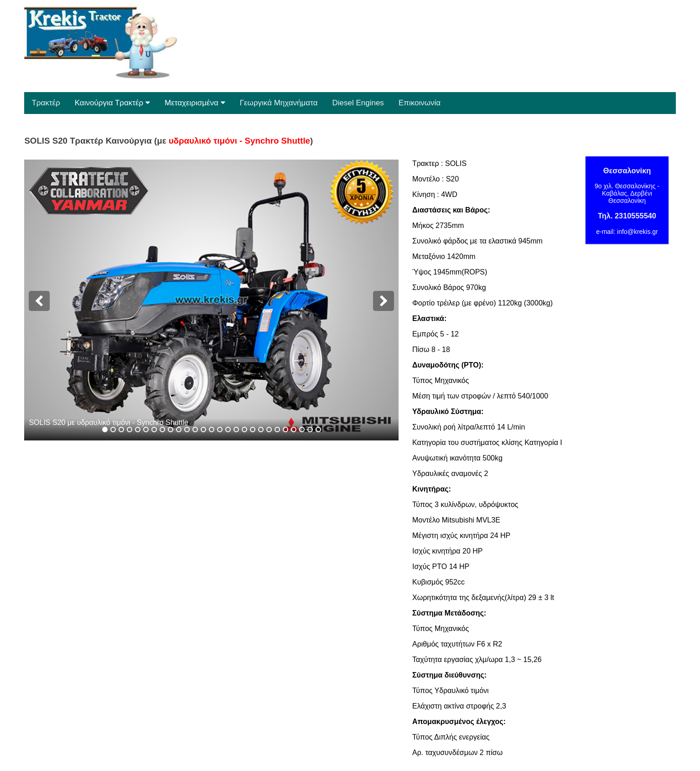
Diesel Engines (358, 103)
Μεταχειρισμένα (195, 103)
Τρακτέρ (46, 103)
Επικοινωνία (420, 103)
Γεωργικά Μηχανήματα (279, 103)
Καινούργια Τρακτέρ (112, 103)
